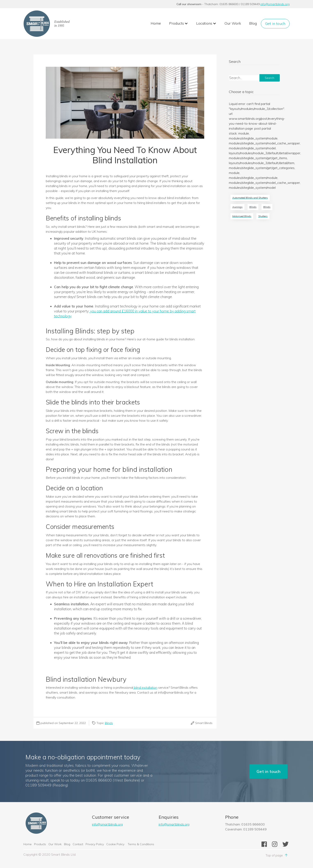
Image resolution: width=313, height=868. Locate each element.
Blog (253, 23)
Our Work (233, 23)
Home (156, 23)
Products (40, 844)
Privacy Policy (95, 844)
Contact (78, 844)
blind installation (145, 687)
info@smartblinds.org (275, 4)
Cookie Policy (116, 844)
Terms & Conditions (141, 844)
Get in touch (275, 24)
